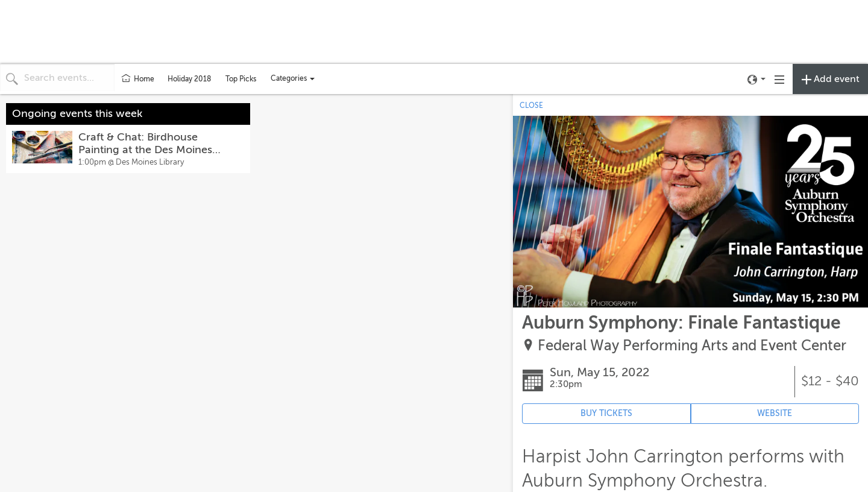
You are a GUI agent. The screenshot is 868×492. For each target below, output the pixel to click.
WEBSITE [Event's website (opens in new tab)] (775, 413)
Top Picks (241, 79)
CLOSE (531, 106)
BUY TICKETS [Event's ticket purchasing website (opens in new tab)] (606, 413)
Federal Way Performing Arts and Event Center (692, 346)
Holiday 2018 (189, 79)
